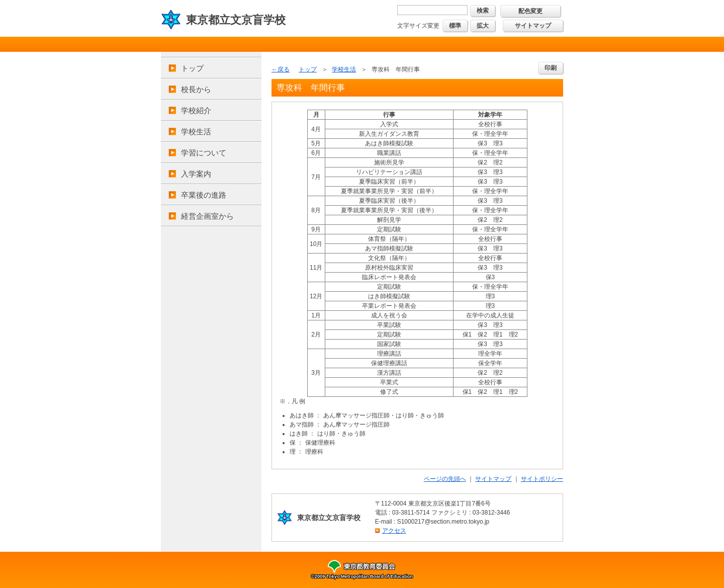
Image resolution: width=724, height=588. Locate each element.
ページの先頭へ (445, 479)
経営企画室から (207, 216)
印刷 (551, 68)
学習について (204, 153)
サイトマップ (533, 26)
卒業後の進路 (204, 195)
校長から (196, 89)
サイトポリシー (542, 479)
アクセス (394, 531)
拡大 (483, 26)
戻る (284, 69)
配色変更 (530, 11)
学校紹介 (196, 110)
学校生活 (196, 132)
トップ (192, 68)
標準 (455, 26)
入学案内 (196, 174)
